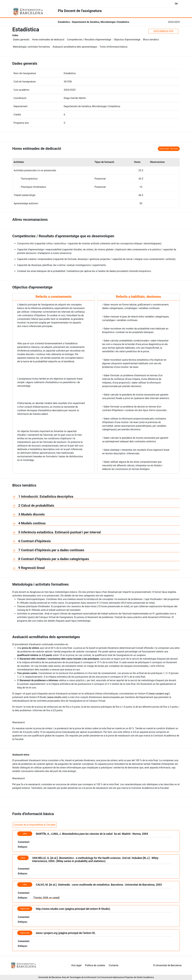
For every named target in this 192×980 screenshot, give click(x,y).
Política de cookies (95, 965)
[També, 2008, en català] (46, 898)
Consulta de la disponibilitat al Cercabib (34, 825)
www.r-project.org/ (159, 694)
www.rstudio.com (57, 697)
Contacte (114, 965)
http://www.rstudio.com (50, 909)
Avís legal (76, 965)
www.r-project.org (47, 933)
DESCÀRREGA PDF (163, 31)
